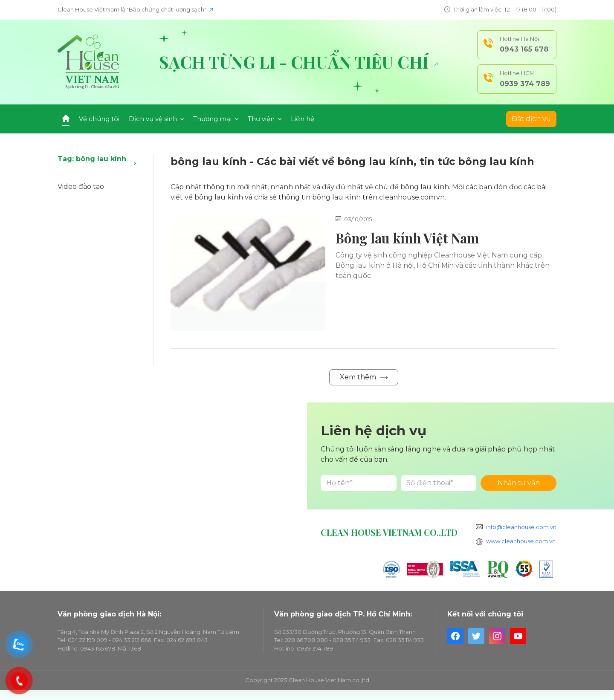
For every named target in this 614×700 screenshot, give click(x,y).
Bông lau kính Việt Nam (407, 238)
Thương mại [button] (216, 119)
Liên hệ (303, 119)
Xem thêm (364, 377)
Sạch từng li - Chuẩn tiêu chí (298, 62)
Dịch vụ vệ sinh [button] (156, 119)
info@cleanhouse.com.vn (521, 527)
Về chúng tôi (99, 119)
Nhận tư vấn (519, 483)
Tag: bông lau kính (97, 160)
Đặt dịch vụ (531, 119)
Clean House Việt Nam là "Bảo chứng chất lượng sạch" (135, 9)
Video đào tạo (81, 187)
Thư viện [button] (265, 119)
